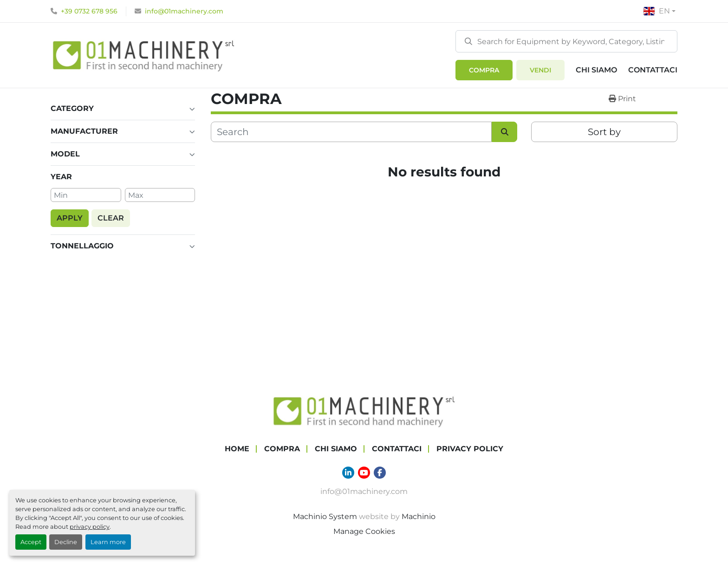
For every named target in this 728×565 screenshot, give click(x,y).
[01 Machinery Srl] (364, 409)
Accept (31, 542)
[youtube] (364, 471)
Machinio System (325, 515)
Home (237, 447)
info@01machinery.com (184, 11)
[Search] (566, 41)
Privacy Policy (470, 447)
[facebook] (380, 471)
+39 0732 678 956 (89, 11)
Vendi (540, 70)
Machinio (419, 515)
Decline (66, 542)
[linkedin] (348, 471)
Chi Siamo (596, 70)
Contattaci (653, 70)
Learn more (108, 542)
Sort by (604, 132)
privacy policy (90, 527)
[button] (484, 70)
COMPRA (484, 70)
